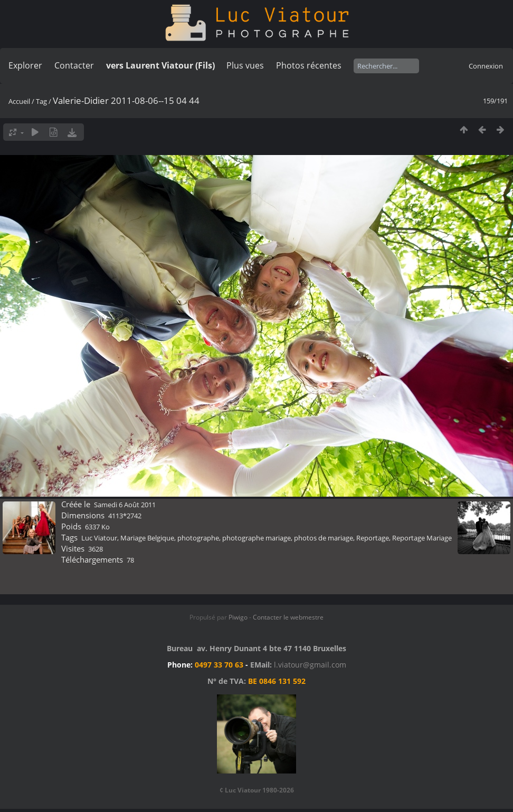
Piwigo (238, 617)
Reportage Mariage (422, 538)
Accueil (19, 101)
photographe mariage (256, 538)
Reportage (373, 538)
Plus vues (245, 65)
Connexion (486, 66)
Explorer (25, 65)
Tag (41, 101)
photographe (198, 538)
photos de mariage (324, 538)
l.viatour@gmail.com (310, 665)
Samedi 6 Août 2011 (125, 505)
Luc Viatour (99, 538)
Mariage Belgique (147, 538)
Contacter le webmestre (288, 617)
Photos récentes (309, 65)
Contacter (74, 65)
